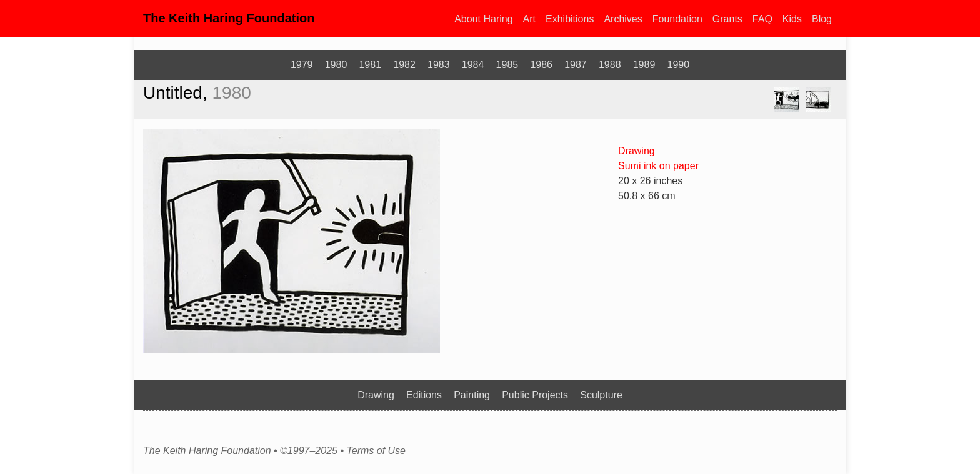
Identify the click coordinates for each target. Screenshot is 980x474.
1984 (473, 65)
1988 (610, 65)
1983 (439, 65)
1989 (644, 65)
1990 (679, 65)
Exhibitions (570, 19)
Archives (623, 19)
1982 (404, 65)
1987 (576, 65)
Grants (727, 19)
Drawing (637, 151)
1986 (541, 65)
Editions (424, 395)
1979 (302, 65)
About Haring (483, 19)
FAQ (762, 19)
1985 (507, 65)
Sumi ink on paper (658, 166)
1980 (336, 65)
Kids (792, 19)
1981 (370, 65)
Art (529, 19)
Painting (472, 395)
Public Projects (535, 395)
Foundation (677, 19)
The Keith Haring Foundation (229, 18)
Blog (822, 19)
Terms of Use (376, 451)
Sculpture (601, 395)
